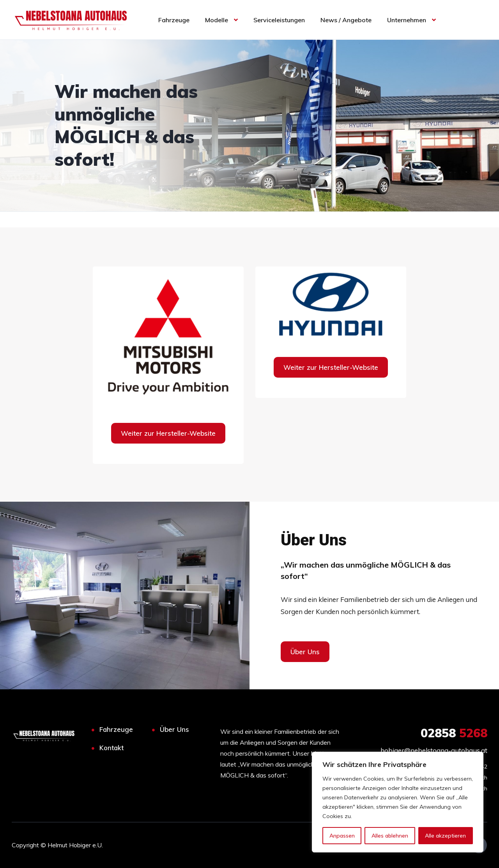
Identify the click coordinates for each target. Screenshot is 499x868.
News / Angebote (346, 20)
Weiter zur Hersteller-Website (168, 433)
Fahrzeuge (174, 20)
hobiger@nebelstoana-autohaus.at (434, 750)
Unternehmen (407, 20)
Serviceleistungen (279, 20)
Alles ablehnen (390, 836)
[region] (398, 802)
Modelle (217, 20)
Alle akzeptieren (445, 836)
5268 (454, 733)
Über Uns (174, 729)
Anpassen (342, 836)
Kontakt (111, 748)
